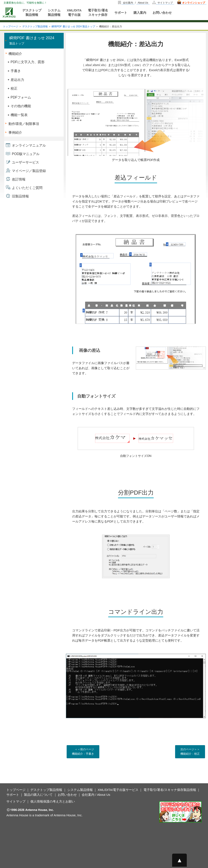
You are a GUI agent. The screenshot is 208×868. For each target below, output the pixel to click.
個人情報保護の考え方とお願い (53, 801)
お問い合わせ (162, 13)
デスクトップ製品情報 (32, 12)
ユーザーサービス (25, 162)
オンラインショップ (194, 3)
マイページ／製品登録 (29, 171)
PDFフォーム (21, 97)
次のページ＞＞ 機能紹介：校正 (190, 752)
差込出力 (17, 80)
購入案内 (140, 13)
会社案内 (128, 3)
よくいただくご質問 (27, 188)
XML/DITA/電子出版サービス (118, 790)
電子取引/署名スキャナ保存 (98, 12)
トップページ (11, 26)
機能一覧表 (19, 115)
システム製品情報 (54, 12)
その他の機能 (21, 106)
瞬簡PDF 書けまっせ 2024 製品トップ (73, 26)
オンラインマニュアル (29, 145)
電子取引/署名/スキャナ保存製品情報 (170, 790)
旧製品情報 (20, 196)
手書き (16, 71)
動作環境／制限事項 (24, 124)
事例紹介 (15, 132)
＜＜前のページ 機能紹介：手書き (83, 752)
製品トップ (32, 41)
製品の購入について (38, 795)
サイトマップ (165, 3)
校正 (14, 88)
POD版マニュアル (26, 154)
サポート (121, 13)
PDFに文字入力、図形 (28, 62)
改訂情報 (19, 179)
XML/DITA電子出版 (74, 12)
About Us (143, 3)
